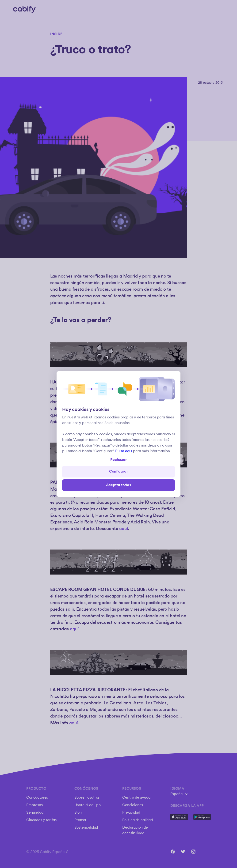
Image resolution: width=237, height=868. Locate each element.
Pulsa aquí (124, 451)
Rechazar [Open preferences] (118, 460)
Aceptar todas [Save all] (119, 485)
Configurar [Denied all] (118, 472)
